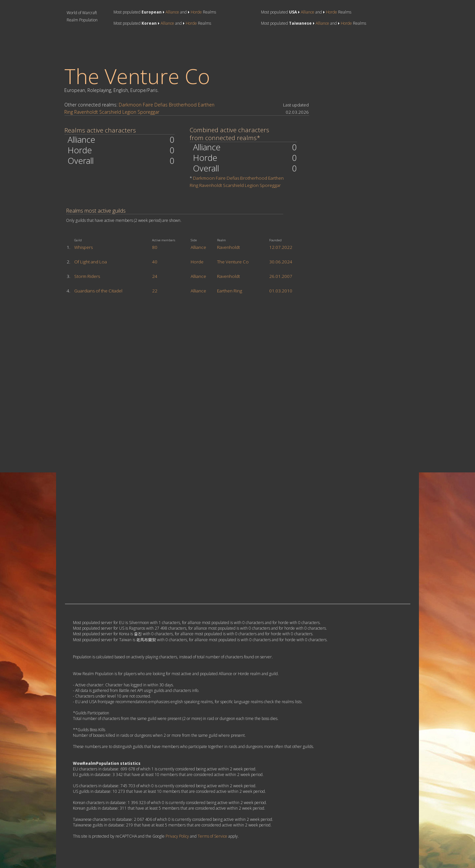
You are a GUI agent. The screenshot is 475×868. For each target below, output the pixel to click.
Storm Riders (87, 276)
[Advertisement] (185, 46)
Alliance (172, 12)
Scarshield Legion (118, 112)
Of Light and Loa (91, 262)
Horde (196, 12)
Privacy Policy (177, 836)
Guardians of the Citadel (98, 291)
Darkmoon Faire (136, 105)
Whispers (83, 247)
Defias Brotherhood (175, 105)
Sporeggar (148, 112)
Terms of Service (212, 836)
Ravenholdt (86, 112)
